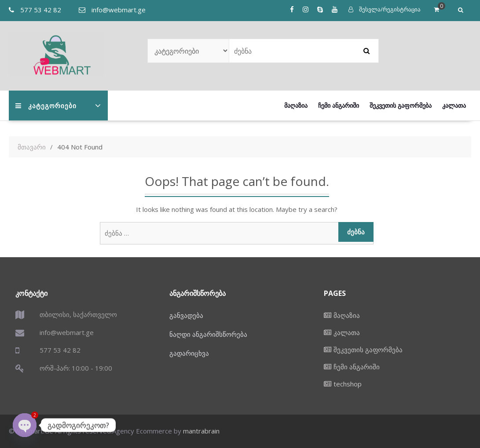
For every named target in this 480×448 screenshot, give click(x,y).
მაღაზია (296, 105)
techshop (348, 384)
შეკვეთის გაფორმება (401, 105)
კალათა (454, 105)
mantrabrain (201, 431)
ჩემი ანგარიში (339, 105)
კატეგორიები (46, 106)
